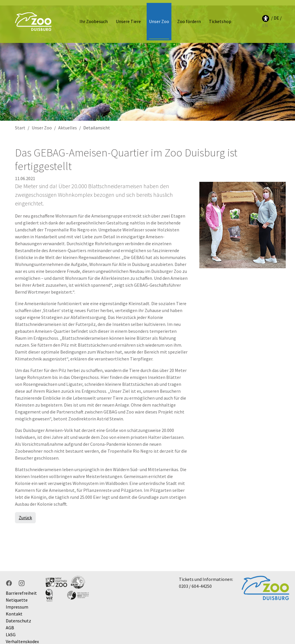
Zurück (25, 512)
